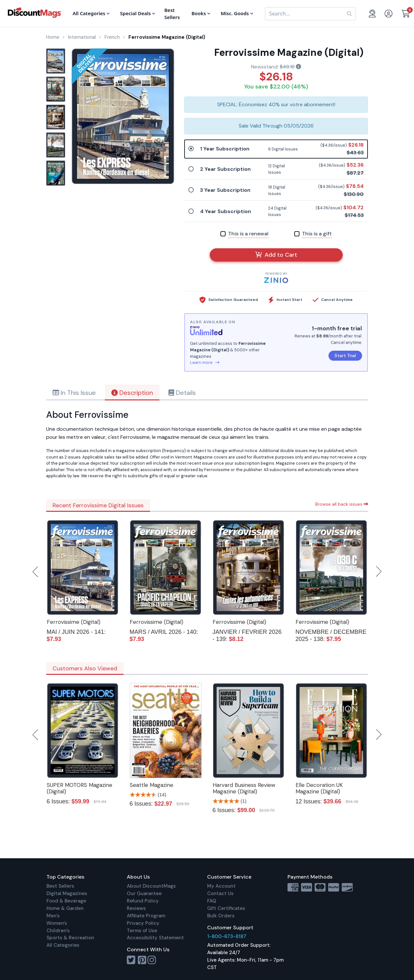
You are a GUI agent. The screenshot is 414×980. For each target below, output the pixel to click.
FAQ (212, 901)
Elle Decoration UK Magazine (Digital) (319, 788)
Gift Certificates (226, 908)
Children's (58, 931)
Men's (53, 916)
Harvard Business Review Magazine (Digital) (244, 788)
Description (132, 393)
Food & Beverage (66, 901)
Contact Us (220, 893)
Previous (36, 572)
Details (182, 393)
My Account (221, 886)
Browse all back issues (342, 504)
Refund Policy (143, 901)
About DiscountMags (151, 886)
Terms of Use (142, 931)
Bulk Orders (221, 916)
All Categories (63, 945)
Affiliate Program (146, 916)
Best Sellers (60, 886)
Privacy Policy (143, 923)
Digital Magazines (67, 893)
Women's (57, 923)
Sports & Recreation (70, 938)
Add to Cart (276, 255)
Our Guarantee (144, 893)
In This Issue (74, 393)
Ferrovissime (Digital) (74, 622)
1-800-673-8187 (227, 936)
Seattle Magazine (151, 785)
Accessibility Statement (155, 938)
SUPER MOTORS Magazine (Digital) (80, 788)
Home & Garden (65, 908)
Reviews (136, 908)
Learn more (205, 362)
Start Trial (345, 356)
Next (379, 572)
